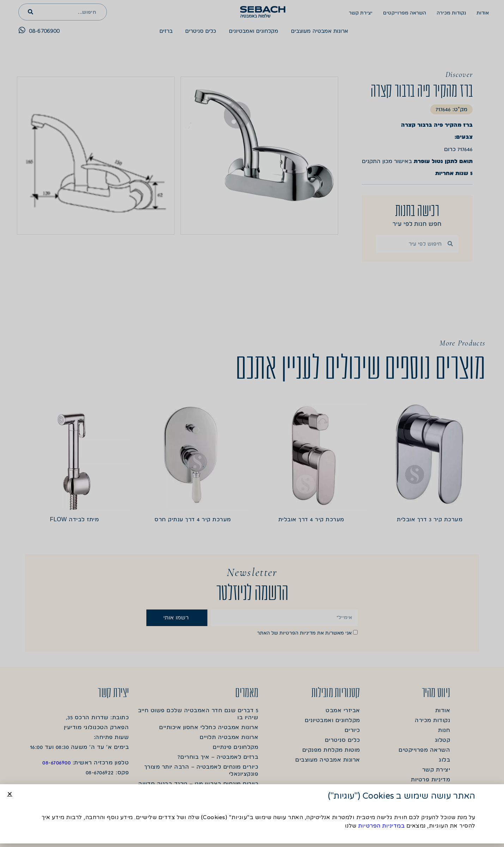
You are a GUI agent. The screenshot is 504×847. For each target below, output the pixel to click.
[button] (10, 794)
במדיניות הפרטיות (381, 826)
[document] (252, 423)
